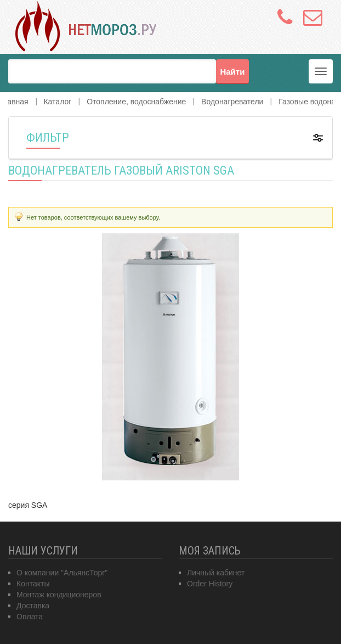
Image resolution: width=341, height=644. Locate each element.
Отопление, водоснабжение (136, 102)
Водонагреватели (232, 102)
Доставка (33, 606)
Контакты (33, 584)
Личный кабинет (216, 573)
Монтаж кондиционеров (59, 595)
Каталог (57, 102)
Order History (210, 584)
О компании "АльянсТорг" (62, 573)
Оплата (30, 617)
